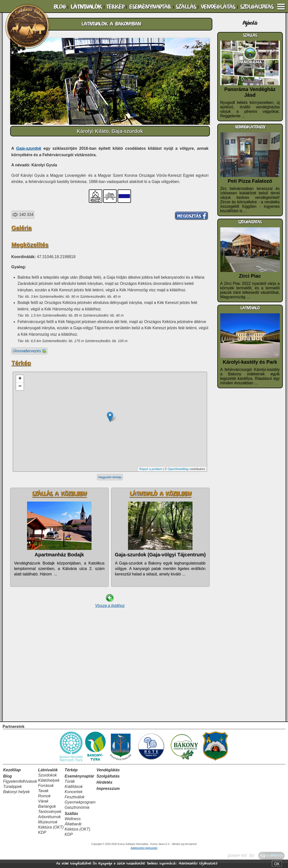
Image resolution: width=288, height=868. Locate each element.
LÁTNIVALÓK (86, 7)
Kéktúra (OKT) (51, 832)
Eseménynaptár (80, 781)
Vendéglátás (108, 775)
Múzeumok (48, 827)
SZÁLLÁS (186, 7)
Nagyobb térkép (110, 553)
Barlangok (47, 811)
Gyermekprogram (80, 807)
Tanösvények (50, 817)
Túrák (70, 786)
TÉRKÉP (115, 7)
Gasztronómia (77, 812)
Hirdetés (104, 787)
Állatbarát (73, 829)
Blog (8, 781)
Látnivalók (48, 775)
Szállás (71, 819)
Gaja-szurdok (29, 148)
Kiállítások (74, 792)
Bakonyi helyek (17, 797)
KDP (42, 837)
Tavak (43, 796)
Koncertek (74, 797)
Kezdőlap (12, 775)
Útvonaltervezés (29, 427)
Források (46, 791)
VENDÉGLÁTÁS (218, 7)
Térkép (71, 775)
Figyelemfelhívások (20, 786)
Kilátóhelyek (49, 785)
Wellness (73, 824)
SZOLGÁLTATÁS (257, 7)
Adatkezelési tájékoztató (198, 863)
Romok (44, 801)
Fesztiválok (75, 802)
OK (277, 864)
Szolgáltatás (108, 781)
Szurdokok (47, 780)
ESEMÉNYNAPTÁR (150, 7)
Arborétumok (49, 822)
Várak (43, 806)
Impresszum (108, 793)
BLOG (60, 7)
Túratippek (13, 792)
